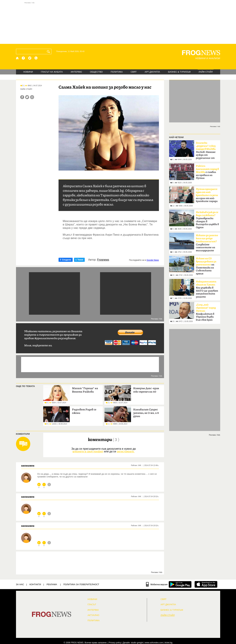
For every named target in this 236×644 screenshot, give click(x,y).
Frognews (103, 260)
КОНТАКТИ (35, 584)
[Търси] (49, 52)
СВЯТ (134, 72)
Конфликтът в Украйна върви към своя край (206, 312)
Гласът (92, 605)
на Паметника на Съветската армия (206, 266)
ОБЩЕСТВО (96, 72)
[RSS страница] (36, 58)
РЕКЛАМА (52, 584)
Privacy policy (115, 643)
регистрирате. (126, 451)
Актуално (93, 615)
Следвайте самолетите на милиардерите (207, 243)
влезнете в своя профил (88, 451)
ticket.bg (169, 643)
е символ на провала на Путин (207, 172)
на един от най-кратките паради (207, 195)
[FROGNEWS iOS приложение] (206, 584)
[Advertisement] (118, 23)
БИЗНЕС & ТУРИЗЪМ (179, 72)
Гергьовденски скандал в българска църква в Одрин (207, 220)
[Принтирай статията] (32, 97)
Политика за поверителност (81, 584)
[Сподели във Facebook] (22, 97)
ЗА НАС (20, 584)
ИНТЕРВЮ (76, 72)
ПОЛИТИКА (117, 72)
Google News (153, 260)
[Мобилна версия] (157, 584)
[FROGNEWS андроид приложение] (180, 584)
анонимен (28, 465)
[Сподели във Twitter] (27, 97)
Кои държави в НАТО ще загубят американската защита (207, 289)
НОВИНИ (28, 72)
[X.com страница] (30, 58)
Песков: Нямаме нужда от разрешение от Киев (206, 151)
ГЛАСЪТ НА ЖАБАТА (52, 72)
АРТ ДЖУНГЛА (152, 72)
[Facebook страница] (23, 58)
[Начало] (17, 58)
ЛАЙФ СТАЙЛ (206, 72)
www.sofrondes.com (154, 643)
